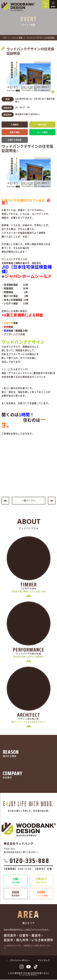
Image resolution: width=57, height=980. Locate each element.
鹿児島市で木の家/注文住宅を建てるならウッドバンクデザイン (32, 974)
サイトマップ (44, 961)
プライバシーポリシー (20, 961)
